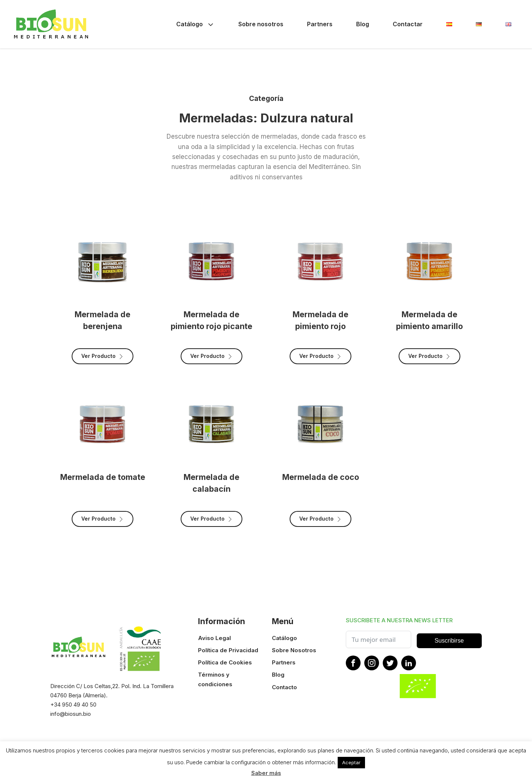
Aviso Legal (214, 638)
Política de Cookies (225, 662)
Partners (320, 24)
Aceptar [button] (351, 762)
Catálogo (195, 24)
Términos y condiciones (215, 679)
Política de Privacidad (228, 650)
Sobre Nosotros (294, 650)
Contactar (408, 24)
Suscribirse (449, 641)
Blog (363, 24)
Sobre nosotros (261, 24)
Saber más (266, 773)
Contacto (284, 687)
